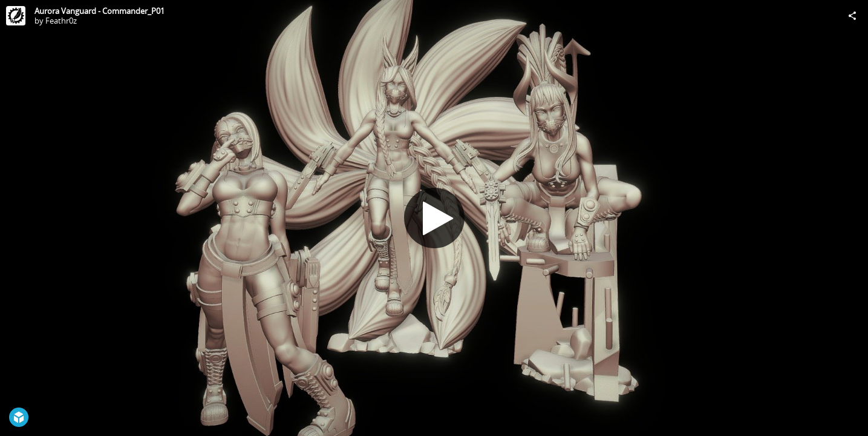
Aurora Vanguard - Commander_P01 (100, 11)
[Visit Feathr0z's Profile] (16, 16)
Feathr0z (61, 21)
